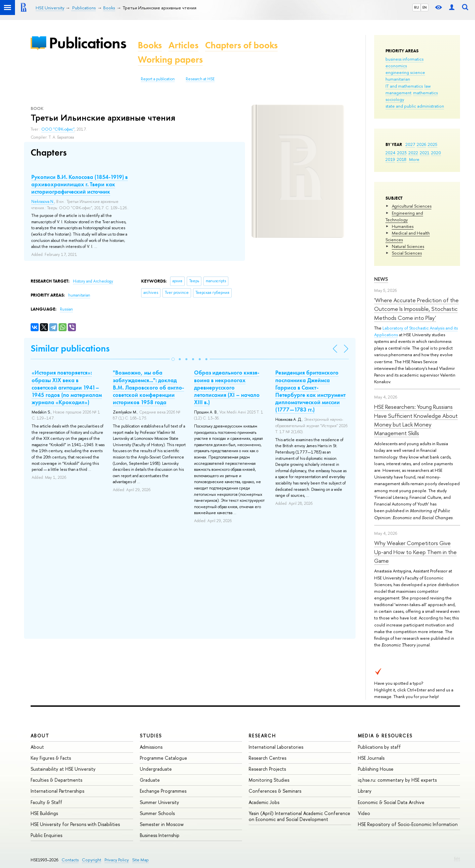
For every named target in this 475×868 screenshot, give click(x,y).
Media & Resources (385, 736)
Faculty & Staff (46, 802)
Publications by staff (379, 747)
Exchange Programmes (163, 791)
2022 (413, 153)
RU (417, 7)
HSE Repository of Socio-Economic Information (408, 824)
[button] (173, 359)
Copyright (92, 860)
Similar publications (70, 348)
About (40, 736)
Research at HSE (200, 79)
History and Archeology (93, 281)
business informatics (404, 59)
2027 (410, 144)
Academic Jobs (264, 802)
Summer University (159, 802)
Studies (151, 736)
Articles (183, 45)
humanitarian (398, 79)
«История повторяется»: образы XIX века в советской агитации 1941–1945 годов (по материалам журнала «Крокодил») (67, 387)
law (428, 86)
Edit (457, 858)
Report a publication (158, 79)
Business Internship (160, 835)
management (398, 93)
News (381, 279)
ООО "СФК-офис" (58, 129)
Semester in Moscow (162, 824)
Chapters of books (241, 45)
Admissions (151, 747)
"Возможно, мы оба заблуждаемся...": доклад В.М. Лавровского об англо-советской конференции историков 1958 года (148, 387)
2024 (390, 153)
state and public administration (415, 106)
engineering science (405, 72)
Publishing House (376, 769)
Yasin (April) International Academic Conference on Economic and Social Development (299, 816)
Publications (88, 43)
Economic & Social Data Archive (391, 802)
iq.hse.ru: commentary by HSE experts (397, 780)
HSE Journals (371, 758)
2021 (425, 153)
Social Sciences (407, 253)
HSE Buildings (44, 813)
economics (396, 66)
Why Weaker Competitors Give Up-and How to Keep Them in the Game (415, 552)
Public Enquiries (46, 835)
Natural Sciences (408, 246)
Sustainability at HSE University (63, 769)
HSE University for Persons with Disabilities (75, 824)
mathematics (425, 93)
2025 (433, 144)
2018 (402, 159)
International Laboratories (276, 747)
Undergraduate (156, 769)
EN (425, 7)
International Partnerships (57, 791)
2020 (436, 153)
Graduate (150, 780)
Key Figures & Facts (51, 758)
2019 (390, 159)
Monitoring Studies (269, 780)
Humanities (403, 226)
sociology (395, 99)
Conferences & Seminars (275, 791)
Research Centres (267, 758)
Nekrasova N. (43, 202)
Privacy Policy (117, 860)
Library (365, 791)
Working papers (170, 59)
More (414, 159)
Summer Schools (157, 813)
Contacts (70, 860)
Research (262, 736)
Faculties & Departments (56, 780)
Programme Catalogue (163, 758)
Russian (66, 309)
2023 (402, 153)
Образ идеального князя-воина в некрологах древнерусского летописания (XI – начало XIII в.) (227, 387)
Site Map (140, 860)
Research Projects (267, 769)
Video (364, 813)
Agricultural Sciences (412, 206)
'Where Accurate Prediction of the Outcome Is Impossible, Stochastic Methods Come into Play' (416, 309)
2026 (421, 144)
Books (150, 45)
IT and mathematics (404, 86)
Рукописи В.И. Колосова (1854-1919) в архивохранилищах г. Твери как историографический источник (80, 184)
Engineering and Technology (404, 216)
